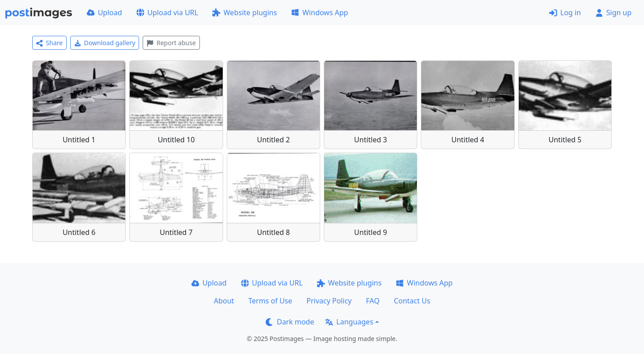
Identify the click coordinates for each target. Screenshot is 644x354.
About (224, 301)
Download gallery (105, 43)
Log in (565, 13)
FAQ (373, 301)
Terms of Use (270, 301)
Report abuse (171, 43)
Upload (104, 13)
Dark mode (290, 322)
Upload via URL (167, 13)
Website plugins (245, 13)
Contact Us (412, 301)
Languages (349, 322)
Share (49, 43)
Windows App (320, 13)
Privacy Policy (329, 301)
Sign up (613, 13)
